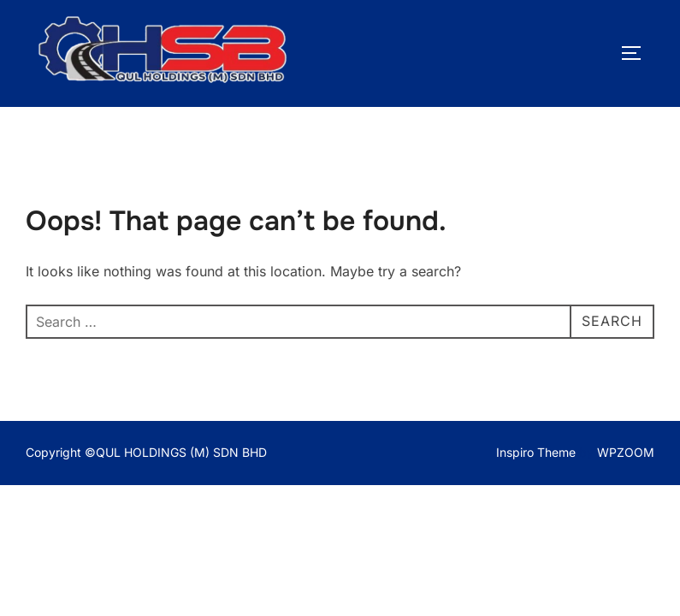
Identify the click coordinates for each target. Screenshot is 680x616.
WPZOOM (626, 452)
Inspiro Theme (536, 452)
